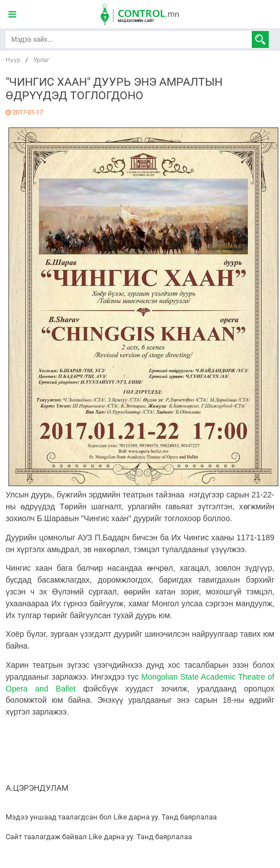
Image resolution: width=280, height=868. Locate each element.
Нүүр (13, 60)
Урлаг (41, 60)
